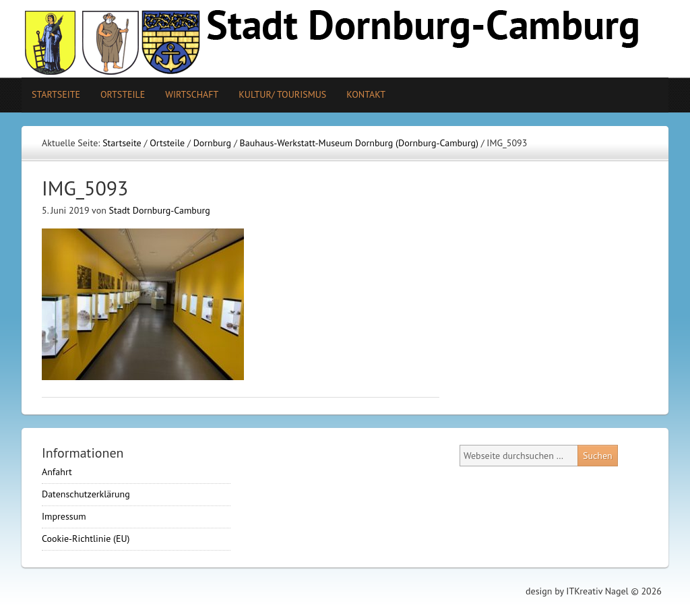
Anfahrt (57, 472)
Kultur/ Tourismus (277, 94)
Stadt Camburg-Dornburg (345, 39)
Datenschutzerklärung (86, 494)
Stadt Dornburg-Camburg (160, 210)
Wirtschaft (192, 94)
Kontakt (366, 94)
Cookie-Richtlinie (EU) (86, 538)
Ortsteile (118, 94)
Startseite (56, 94)
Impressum (64, 516)
